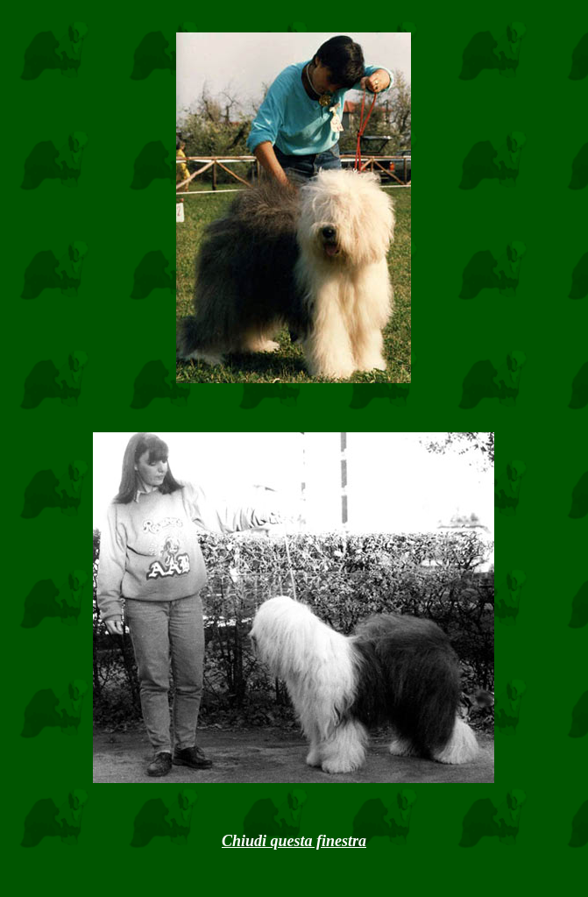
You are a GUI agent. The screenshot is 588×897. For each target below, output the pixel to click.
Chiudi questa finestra (294, 841)
